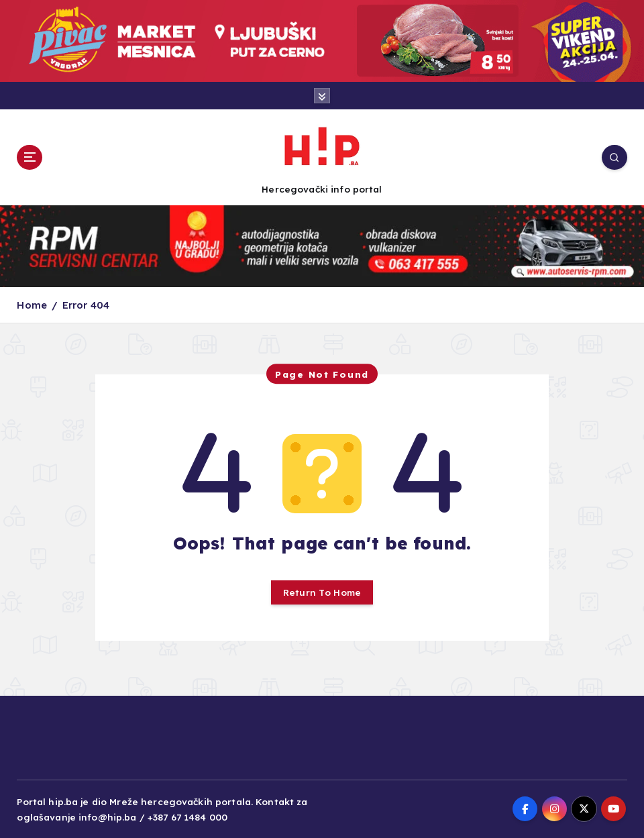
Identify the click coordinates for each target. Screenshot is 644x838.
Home (32, 305)
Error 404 (86, 305)
